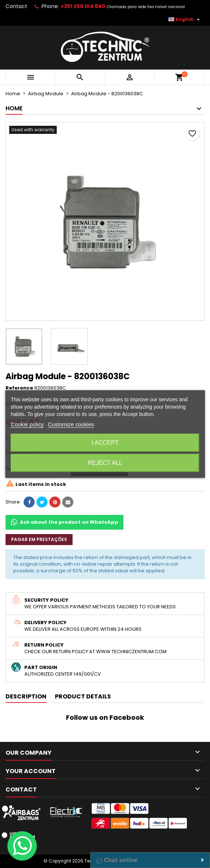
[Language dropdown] (185, 19)
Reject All (105, 463)
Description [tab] (26, 696)
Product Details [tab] (83, 696)
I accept (105, 443)
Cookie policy (27, 424)
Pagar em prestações (39, 539)
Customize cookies (71, 424)
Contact (16, 6)
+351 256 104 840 (83, 6)
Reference (19, 388)
